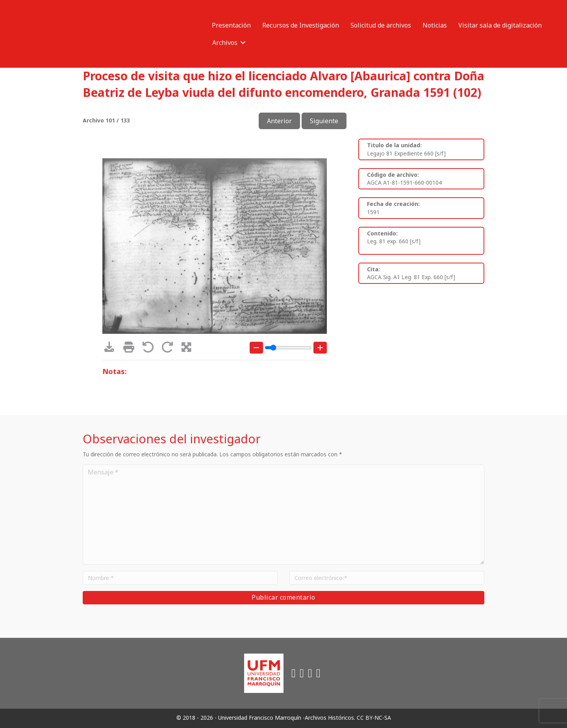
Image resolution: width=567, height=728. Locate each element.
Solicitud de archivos (381, 25)
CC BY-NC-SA (374, 718)
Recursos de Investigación (301, 25)
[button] (243, 43)
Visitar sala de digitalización (500, 25)
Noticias (435, 25)
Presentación (231, 25)
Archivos (225, 43)
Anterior (279, 121)
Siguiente (324, 121)
